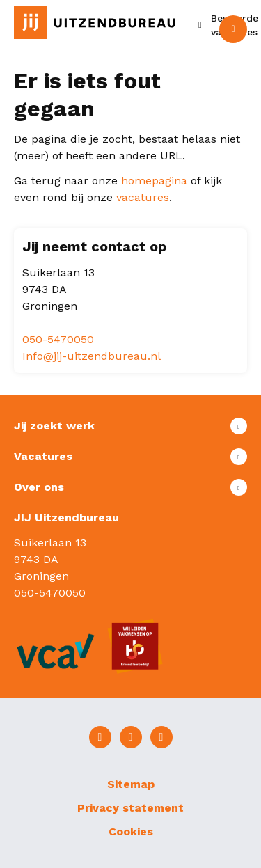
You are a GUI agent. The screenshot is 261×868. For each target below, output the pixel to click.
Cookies (131, 831)
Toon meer (130, 426)
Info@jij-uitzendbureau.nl (92, 356)
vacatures (143, 197)
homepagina (154, 181)
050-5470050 (58, 339)
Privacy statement (130, 808)
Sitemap (131, 784)
